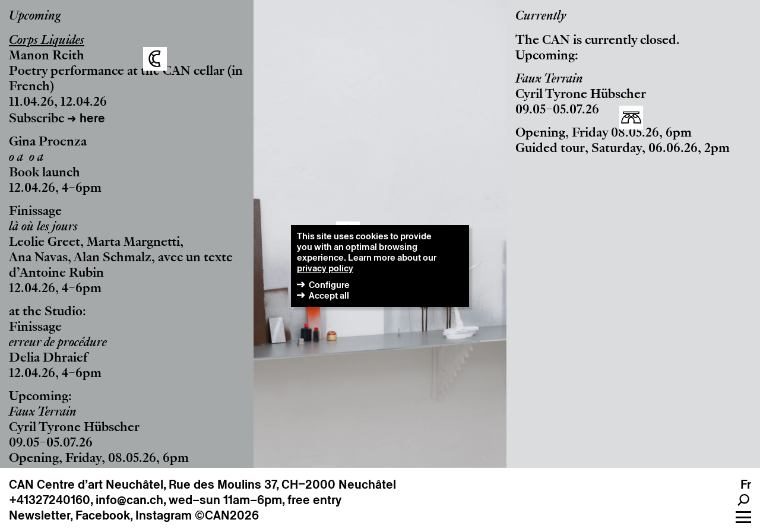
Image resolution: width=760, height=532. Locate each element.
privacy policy (325, 268)
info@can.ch (129, 500)
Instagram (164, 515)
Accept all (329, 295)
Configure (329, 285)
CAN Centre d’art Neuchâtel (86, 484)
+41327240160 (50, 500)
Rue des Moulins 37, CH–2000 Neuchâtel (282, 484)
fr (746, 484)
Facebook (103, 515)
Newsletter (39, 515)
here (92, 118)
